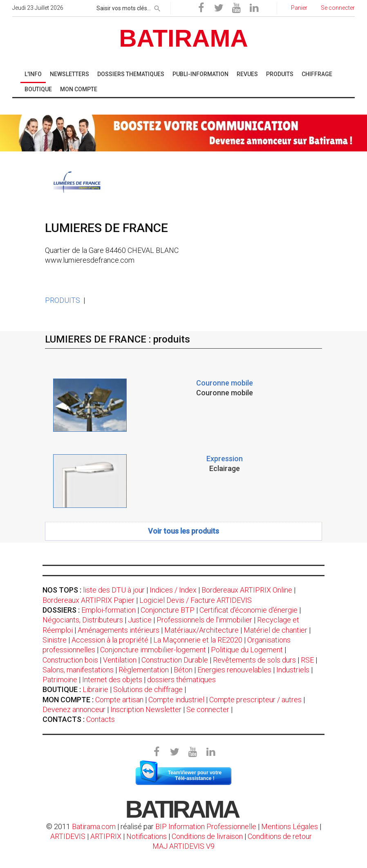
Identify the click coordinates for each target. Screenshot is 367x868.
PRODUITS (63, 300)
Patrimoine (60, 680)
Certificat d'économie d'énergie (248, 610)
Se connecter (208, 709)
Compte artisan (119, 700)
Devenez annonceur (74, 709)
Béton (183, 670)
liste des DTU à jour (114, 590)
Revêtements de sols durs (254, 660)
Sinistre (55, 640)
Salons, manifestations (78, 670)
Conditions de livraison (207, 836)
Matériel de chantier (275, 630)
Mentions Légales (290, 826)
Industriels (293, 670)
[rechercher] (157, 7)
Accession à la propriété (110, 640)
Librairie (95, 689)
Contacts (101, 719)
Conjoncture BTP (168, 610)
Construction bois (70, 660)
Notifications (147, 836)
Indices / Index (173, 590)
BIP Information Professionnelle (206, 826)
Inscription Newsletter (146, 709)
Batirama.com (94, 826)
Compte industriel (176, 700)
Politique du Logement (247, 650)
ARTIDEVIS (68, 836)
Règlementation (144, 670)
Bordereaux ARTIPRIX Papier (88, 600)
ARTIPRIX (106, 836)
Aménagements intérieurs (119, 630)
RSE (307, 660)
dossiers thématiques (181, 680)
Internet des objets (112, 680)
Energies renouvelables (234, 670)
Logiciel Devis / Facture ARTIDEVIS (196, 600)
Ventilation (120, 660)
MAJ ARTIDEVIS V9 (183, 846)
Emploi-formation (109, 610)
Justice (140, 620)
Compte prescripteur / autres (255, 700)
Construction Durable (175, 660)
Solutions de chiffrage (148, 689)
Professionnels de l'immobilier (204, 620)
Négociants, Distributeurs (83, 620)
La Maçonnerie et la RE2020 (198, 640)
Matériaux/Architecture (201, 630)
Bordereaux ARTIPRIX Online (247, 590)
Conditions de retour (280, 836)
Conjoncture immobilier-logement (153, 650)
